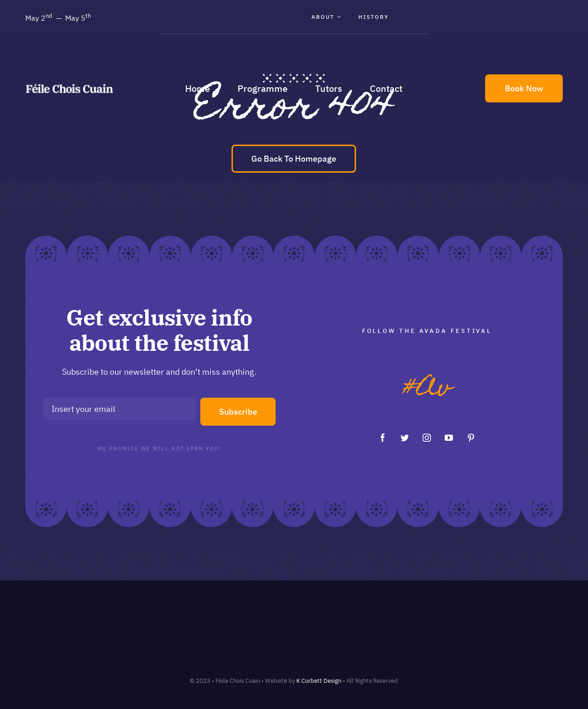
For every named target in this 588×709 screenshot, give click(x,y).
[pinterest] (471, 438)
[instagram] (427, 438)
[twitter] (405, 438)
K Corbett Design (319, 681)
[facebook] (383, 438)
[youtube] (449, 438)
